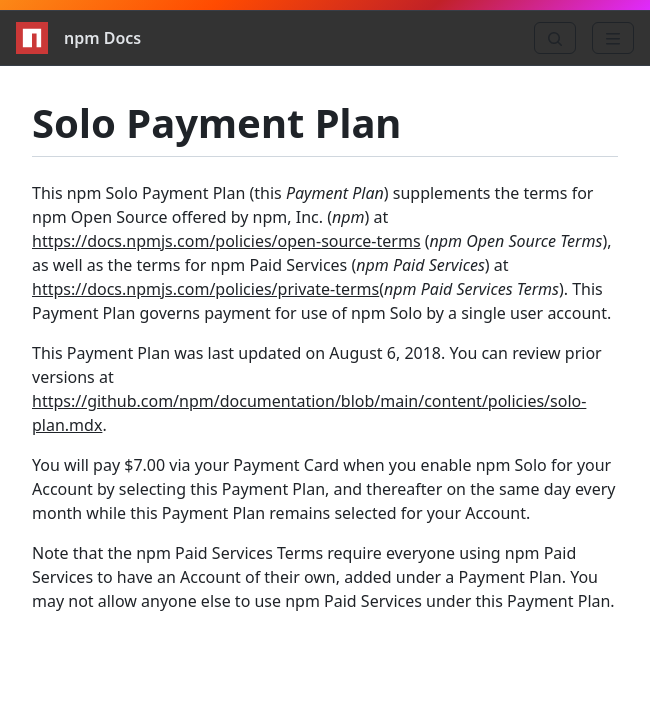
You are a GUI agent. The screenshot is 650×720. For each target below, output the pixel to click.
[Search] (555, 38)
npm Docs (78, 38)
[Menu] (613, 38)
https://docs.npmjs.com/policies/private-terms (205, 289)
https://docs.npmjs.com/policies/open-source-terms (226, 241)
